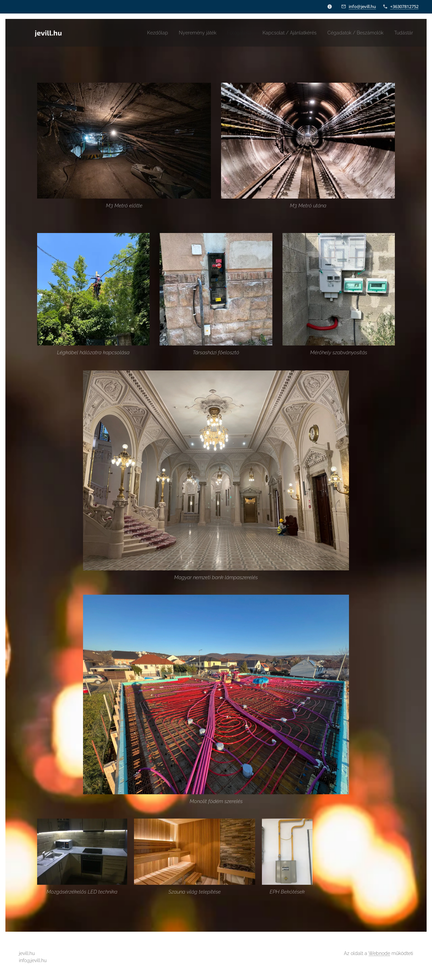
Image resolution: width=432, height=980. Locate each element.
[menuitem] (133, 33)
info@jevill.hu (362, 6)
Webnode (379, 953)
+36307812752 (404, 6)
